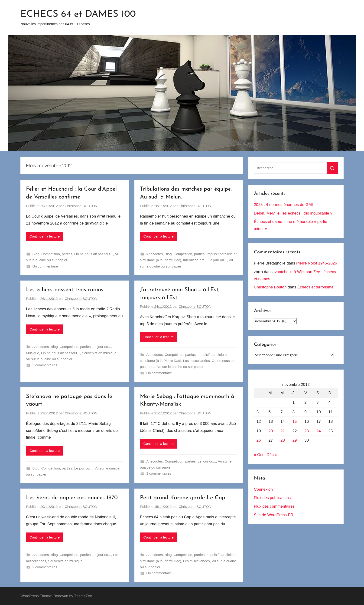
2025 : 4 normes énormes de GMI (283, 205)
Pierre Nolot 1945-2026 (317, 263)
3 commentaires (45, 365)
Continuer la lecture (45, 236)
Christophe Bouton (270, 287)
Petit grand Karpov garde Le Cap (183, 498)
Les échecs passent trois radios (65, 290)
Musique (33, 353)
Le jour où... (218, 260)
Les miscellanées (197, 361)
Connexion (263, 489)
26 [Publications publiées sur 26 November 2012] (259, 440)
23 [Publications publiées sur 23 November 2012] (307, 431)
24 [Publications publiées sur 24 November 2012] (319, 431)
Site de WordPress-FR (274, 515)
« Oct (259, 455)
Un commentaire (45, 266)
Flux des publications (272, 498)
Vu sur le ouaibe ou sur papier (49, 359)
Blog (36, 254)
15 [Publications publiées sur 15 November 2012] (295, 422)
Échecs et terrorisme (315, 287)
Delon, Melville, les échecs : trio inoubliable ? (293, 213)
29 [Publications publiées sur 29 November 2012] (295, 440)
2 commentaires (45, 567)
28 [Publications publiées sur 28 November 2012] (283, 440)
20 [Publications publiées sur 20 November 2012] (271, 431)
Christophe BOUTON (81, 206)
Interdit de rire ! (195, 260)
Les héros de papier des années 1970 (72, 498)
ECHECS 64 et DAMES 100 (78, 14)
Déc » (272, 455)
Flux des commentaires (274, 506)
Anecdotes (154, 254)
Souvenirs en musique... (101, 353)
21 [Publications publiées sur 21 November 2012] (283, 431)
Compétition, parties (57, 254)
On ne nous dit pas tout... (94, 254)
